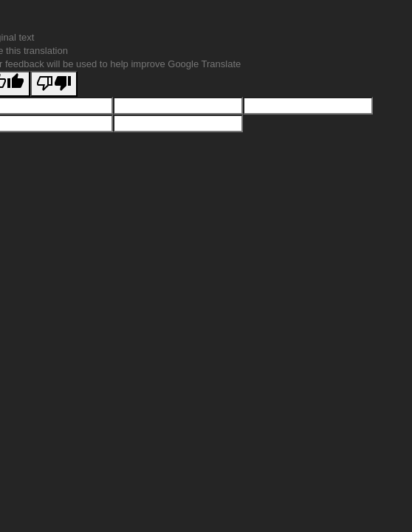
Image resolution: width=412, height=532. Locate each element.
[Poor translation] (54, 84)
